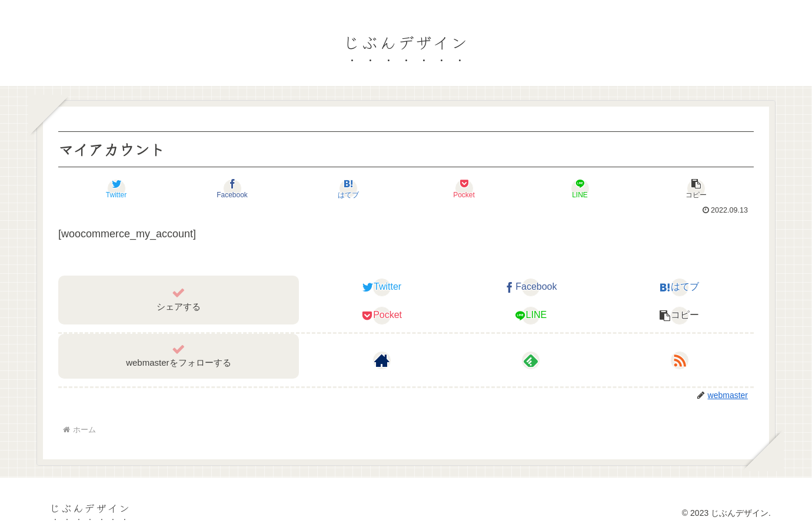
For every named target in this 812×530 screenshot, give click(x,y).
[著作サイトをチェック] (382, 360)
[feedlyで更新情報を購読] (531, 360)
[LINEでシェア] (580, 188)
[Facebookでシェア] (232, 188)
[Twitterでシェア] (116, 188)
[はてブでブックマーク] (348, 188)
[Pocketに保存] (464, 188)
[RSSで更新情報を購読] (680, 360)
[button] (696, 188)
